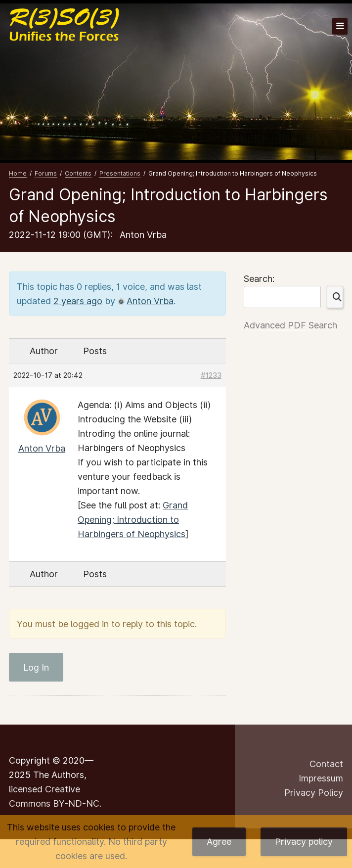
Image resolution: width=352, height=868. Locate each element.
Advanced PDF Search (290, 325)
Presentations (120, 173)
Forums (46, 173)
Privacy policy (304, 842)
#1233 (211, 375)
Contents (78, 173)
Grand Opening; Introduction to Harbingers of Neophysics (133, 520)
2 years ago (78, 301)
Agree (219, 842)
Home (18, 173)
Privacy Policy (314, 793)
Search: (259, 279)
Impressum (321, 778)
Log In (36, 667)
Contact (326, 764)
